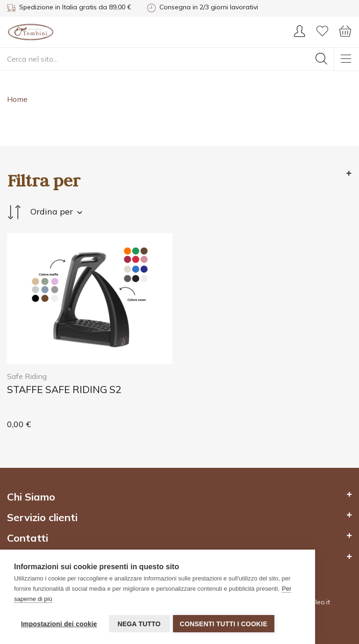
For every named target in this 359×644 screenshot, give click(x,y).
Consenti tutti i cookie (225, 624)
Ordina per (45, 212)
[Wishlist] (322, 34)
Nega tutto (139, 624)
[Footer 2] (179, 501)
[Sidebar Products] (179, 180)
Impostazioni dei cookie (59, 624)
